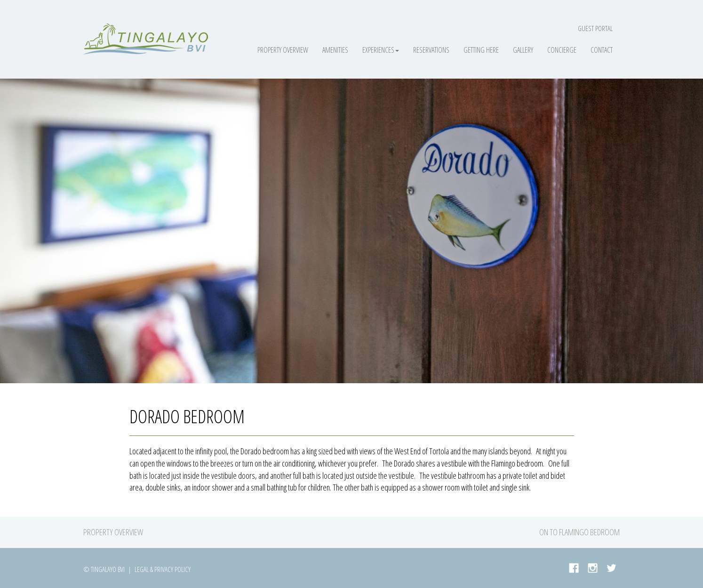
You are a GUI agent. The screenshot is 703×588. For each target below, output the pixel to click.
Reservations (431, 50)
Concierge (562, 50)
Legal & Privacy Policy (163, 569)
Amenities (335, 50)
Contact (602, 50)
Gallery (523, 50)
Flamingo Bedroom (589, 532)
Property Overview (283, 50)
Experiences (381, 50)
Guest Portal (595, 28)
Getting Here (481, 50)
